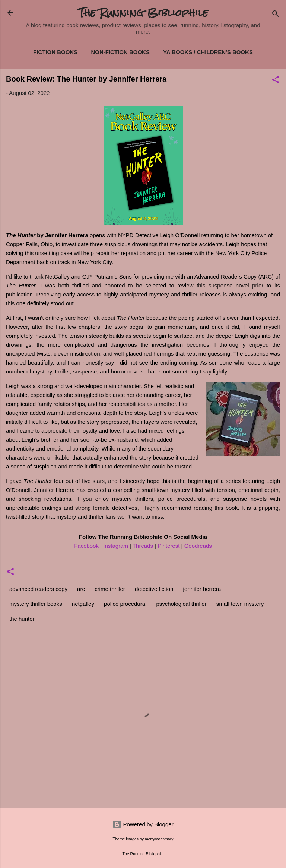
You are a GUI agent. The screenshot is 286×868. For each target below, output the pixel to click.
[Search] (276, 15)
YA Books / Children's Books (208, 52)
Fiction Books (55, 52)
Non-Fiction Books (120, 52)
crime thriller (110, 589)
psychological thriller (182, 604)
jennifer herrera (202, 589)
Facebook (86, 546)
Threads (143, 546)
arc (81, 589)
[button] (276, 81)
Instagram (116, 546)
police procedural (125, 604)
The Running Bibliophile (143, 13)
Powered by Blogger (143, 824)
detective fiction (154, 589)
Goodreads (198, 546)
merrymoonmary (159, 839)
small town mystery (240, 604)
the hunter (22, 619)
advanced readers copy (38, 589)
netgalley (83, 604)
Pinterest (169, 546)
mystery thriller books (36, 604)
